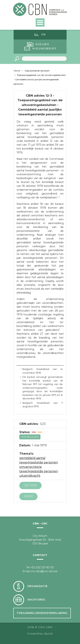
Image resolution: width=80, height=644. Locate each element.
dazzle (48, 634)
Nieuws (42, 44)
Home (17, 71)
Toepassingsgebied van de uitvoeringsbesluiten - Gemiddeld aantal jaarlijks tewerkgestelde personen (40, 79)
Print (28, 496)
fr (44, 35)
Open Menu (40, 23)
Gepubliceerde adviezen (37, 71)
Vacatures (36, 600)
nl (37, 35)
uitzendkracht (30, 476)
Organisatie (37, 586)
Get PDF (30, 485)
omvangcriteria (30, 467)
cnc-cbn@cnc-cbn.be (44, 571)
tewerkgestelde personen (39, 471)
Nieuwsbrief (44, 48)
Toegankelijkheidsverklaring (42, 613)
